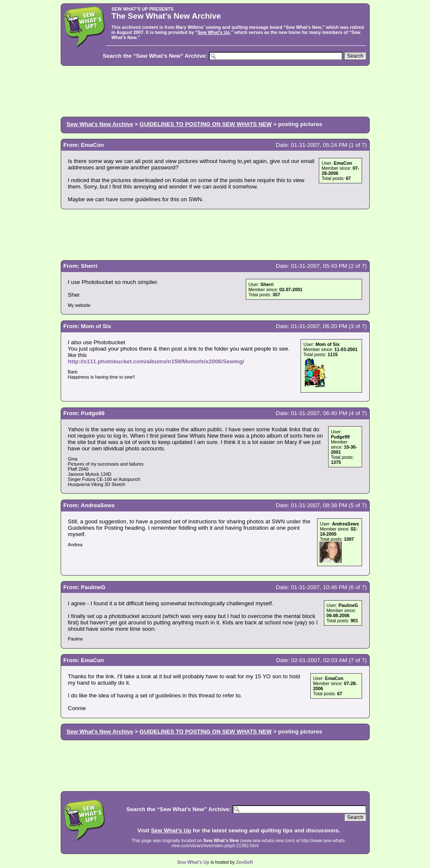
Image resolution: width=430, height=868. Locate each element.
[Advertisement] (215, 90)
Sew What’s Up (214, 32)
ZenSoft (245, 862)
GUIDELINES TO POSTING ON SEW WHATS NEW (206, 124)
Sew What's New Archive (100, 124)
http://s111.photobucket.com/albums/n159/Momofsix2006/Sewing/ (156, 361)
